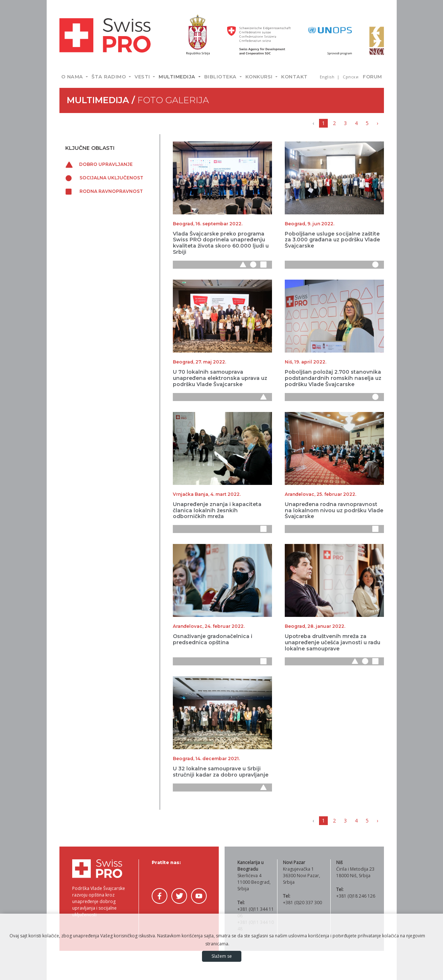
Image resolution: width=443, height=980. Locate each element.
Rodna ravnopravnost (104, 191)
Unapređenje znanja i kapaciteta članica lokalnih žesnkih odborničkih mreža (217, 510)
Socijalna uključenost (104, 178)
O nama (73, 77)
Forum (372, 77)
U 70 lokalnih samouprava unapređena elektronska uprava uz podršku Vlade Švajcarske (220, 378)
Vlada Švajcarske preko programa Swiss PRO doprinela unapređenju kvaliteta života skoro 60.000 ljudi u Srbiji (221, 243)
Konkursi (260, 77)
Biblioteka (221, 77)
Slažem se (222, 956)
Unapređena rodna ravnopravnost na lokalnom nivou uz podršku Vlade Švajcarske (334, 510)
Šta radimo (110, 77)
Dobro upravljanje (99, 164)
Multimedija (178, 77)
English (328, 77)
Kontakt (294, 77)
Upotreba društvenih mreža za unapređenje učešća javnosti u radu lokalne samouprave (333, 642)
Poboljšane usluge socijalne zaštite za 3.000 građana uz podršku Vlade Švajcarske (332, 240)
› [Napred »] (377, 123)
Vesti (143, 77)
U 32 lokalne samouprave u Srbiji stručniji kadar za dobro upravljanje (221, 772)
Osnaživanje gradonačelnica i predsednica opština (213, 639)
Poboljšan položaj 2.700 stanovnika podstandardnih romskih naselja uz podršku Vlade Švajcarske (333, 378)
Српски (351, 77)
